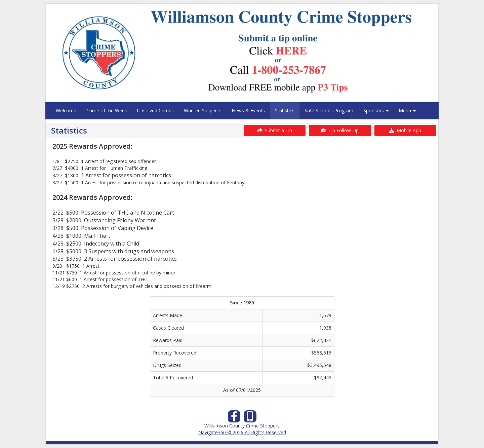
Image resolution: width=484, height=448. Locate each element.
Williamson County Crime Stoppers (242, 426)
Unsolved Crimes (155, 110)
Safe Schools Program (329, 110)
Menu (407, 110)
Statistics (285, 110)
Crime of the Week (107, 110)
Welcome (66, 110)
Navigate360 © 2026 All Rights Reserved (242, 432)
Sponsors (376, 110)
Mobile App (405, 130)
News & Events (248, 110)
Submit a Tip (275, 130)
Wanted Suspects (203, 110)
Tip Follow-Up (340, 130)
